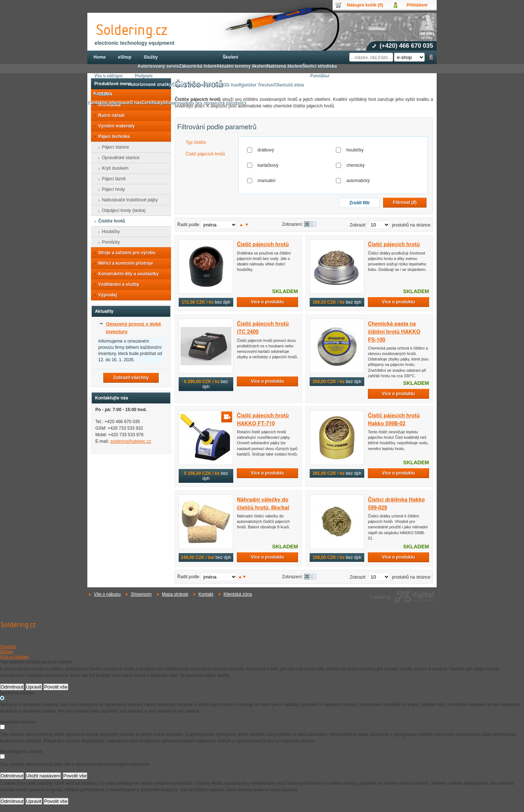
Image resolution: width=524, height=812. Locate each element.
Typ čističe (196, 142)
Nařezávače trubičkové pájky (128, 200)
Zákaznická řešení (198, 66)
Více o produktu (268, 302)
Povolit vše (56, 687)
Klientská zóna (238, 594)
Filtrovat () (405, 202)
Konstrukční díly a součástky (126, 274)
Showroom (141, 594)
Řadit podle (188, 225)
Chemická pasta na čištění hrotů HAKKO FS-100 (394, 332)
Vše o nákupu (107, 594)
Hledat (431, 57)
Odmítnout (12, 687)
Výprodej (105, 295)
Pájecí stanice (113, 147)
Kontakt (206, 594)
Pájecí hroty (111, 189)
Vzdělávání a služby (117, 284)
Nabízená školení (285, 66)
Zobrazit (358, 225)
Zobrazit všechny (131, 378)
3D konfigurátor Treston (248, 84)
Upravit (34, 687)
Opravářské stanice (118, 158)
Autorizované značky (150, 84)
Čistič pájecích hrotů (205, 154)
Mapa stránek (175, 594)
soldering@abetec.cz (131, 441)
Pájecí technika (112, 137)
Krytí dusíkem (113, 168)
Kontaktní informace (108, 103)
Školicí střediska (320, 66)
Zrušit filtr (360, 203)
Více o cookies (14, 657)
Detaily (7, 652)
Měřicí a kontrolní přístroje (124, 263)
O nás (136, 103)
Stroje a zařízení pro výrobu (125, 253)
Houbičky (109, 232)
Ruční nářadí (109, 115)
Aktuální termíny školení (242, 66)
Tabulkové (313, 224)
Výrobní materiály (114, 126)
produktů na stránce (411, 225)
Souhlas (8, 647)
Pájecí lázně (112, 179)
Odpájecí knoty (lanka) (122, 210)
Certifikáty (152, 103)
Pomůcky (109, 242)
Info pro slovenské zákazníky (216, 103)
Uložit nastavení (43, 776)
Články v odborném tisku (197, 84)
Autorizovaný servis (158, 66)
